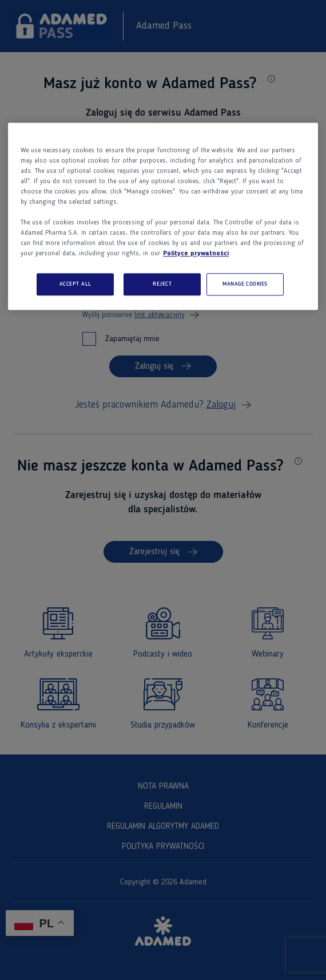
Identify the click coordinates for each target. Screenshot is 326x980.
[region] (163, 216)
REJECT (162, 284)
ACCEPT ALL (75, 284)
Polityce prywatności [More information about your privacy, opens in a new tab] (196, 254)
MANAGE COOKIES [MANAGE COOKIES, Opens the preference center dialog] (245, 284)
